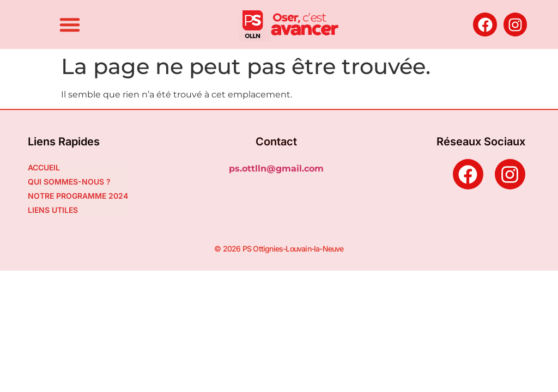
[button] (70, 24)
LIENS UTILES (53, 210)
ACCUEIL (44, 167)
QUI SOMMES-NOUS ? (69, 182)
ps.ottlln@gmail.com (276, 169)
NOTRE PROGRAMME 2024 (78, 196)
